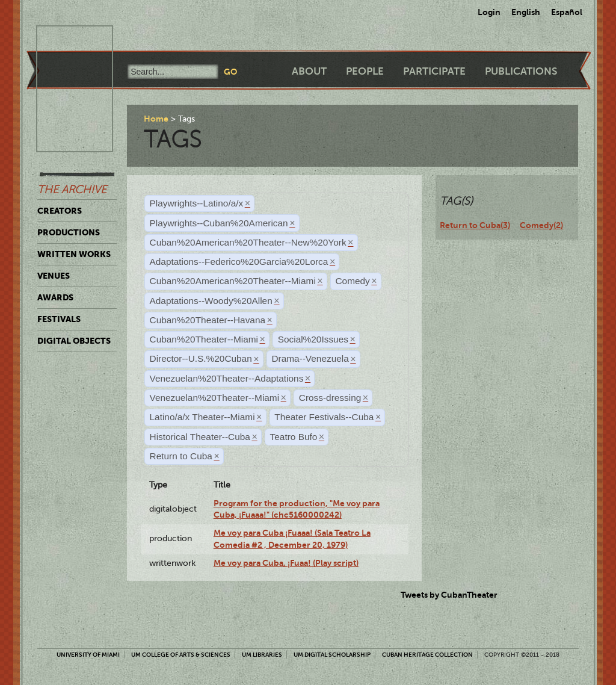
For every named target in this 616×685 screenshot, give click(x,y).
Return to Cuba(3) (475, 225)
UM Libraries (262, 655)
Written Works (74, 254)
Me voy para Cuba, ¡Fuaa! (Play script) (286, 563)
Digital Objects (74, 341)
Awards (55, 297)
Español (567, 12)
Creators (60, 211)
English (526, 12)
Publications (521, 71)
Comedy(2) (541, 225)
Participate (434, 71)
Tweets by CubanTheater (449, 595)
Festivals (59, 319)
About (309, 71)
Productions (69, 232)
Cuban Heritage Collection (427, 655)
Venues (54, 276)
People (365, 71)
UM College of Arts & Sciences (181, 655)
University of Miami (88, 655)
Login (489, 12)
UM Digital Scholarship (332, 655)
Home (156, 119)
